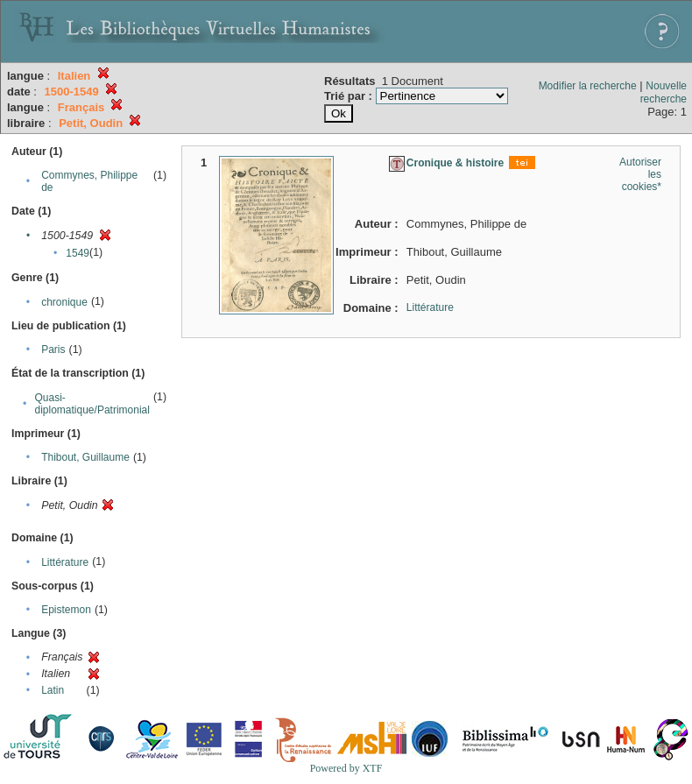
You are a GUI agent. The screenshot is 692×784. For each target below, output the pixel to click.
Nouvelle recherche (664, 92)
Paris (53, 350)
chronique (64, 302)
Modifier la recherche (588, 86)
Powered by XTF (346, 768)
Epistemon (66, 610)
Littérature (65, 562)
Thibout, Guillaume (85, 457)
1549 (78, 253)
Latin (53, 690)
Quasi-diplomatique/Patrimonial (92, 404)
